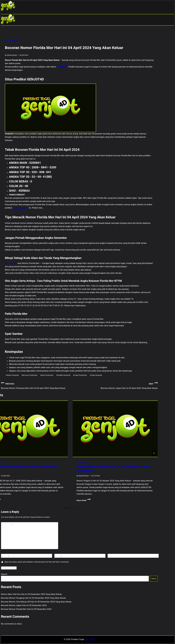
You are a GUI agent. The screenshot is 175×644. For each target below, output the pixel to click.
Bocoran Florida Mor (29, 375)
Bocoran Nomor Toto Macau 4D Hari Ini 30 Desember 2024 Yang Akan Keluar (36, 602)
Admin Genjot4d (12, 375)
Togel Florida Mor (80, 375)
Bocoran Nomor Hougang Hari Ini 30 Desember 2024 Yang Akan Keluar (33, 598)
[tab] (65, 508)
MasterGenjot (12, 55)
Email (59, 556)
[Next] (154, 453)
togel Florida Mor (20, 208)
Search (4, 574)
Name (6, 556)
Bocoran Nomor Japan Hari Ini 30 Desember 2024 (24, 605)
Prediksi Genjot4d (63, 375)
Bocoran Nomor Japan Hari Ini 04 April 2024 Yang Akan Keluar (119, 385)
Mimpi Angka (11, 263)
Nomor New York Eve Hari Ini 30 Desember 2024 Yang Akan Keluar (31, 594)
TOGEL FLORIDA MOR (13, 40)
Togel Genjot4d (96, 375)
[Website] (133, 556)
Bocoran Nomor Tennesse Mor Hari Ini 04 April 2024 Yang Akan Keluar (40, 385)
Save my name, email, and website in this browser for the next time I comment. (37, 562)
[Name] (27, 556)
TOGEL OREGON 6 (83, 462)
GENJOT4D (62, 67)
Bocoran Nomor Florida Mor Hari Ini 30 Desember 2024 (26, 609)
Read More (84, 500)
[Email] (80, 556)
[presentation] (115, 429)
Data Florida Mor (47, 375)
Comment (7, 525)
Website (112, 556)
